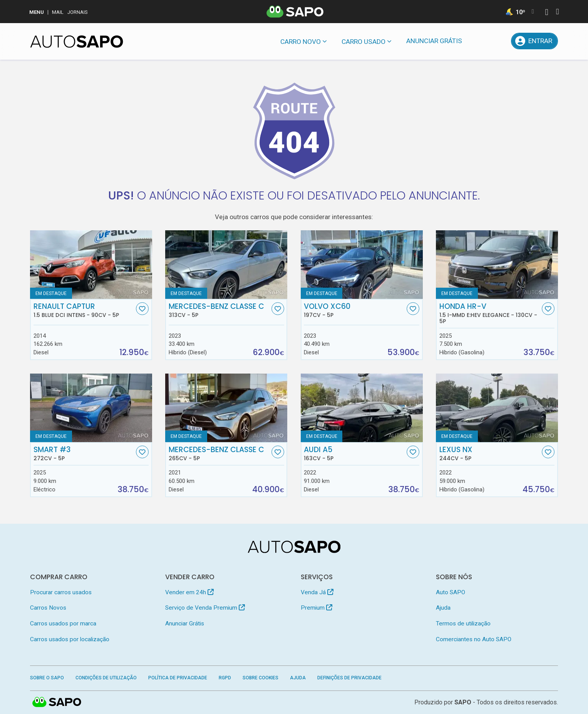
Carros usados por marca (63, 623)
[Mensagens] (479, 41)
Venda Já (317, 592)
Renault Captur (84, 310)
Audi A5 (354, 454)
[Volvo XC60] (362, 265)
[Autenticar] (546, 13)
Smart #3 (84, 454)
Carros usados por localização (70, 639)
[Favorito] (142, 309)
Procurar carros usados (61, 592)
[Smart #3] (91, 408)
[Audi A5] (362, 408)
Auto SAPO (451, 592)
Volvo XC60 (354, 310)
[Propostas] (499, 41)
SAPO (463, 702)
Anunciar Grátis (434, 41)
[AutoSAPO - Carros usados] (77, 42)
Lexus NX (490, 454)
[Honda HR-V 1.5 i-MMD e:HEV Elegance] (497, 265)
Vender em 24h (189, 592)
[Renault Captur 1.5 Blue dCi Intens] (91, 265)
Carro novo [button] (301, 42)
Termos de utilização (463, 623)
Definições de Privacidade (349, 678)
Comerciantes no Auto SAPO (474, 639)
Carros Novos (48, 608)
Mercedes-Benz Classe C (219, 310)
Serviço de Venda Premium (205, 608)
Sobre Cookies (260, 678)
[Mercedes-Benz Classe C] (226, 265)
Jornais (78, 12)
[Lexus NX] (497, 408)
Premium (317, 608)
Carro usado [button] (364, 42)
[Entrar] (534, 41)
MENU (37, 12)
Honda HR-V (490, 313)
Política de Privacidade (178, 678)
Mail (58, 12)
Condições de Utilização (106, 678)
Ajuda (443, 608)
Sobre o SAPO (47, 678)
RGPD (225, 678)
